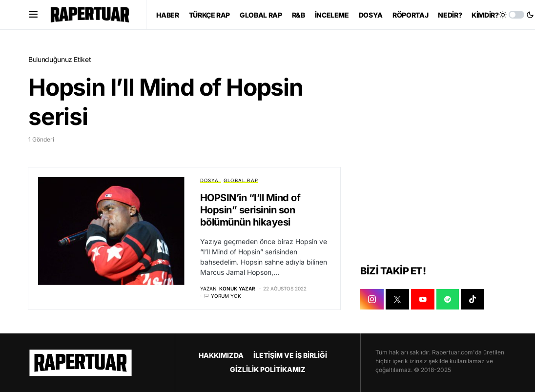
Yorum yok (226, 296)
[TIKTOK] (473, 299)
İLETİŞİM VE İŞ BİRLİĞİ (290, 355)
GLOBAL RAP (241, 180)
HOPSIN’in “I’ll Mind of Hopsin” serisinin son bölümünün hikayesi (250, 210)
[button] (33, 15)
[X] (397, 299)
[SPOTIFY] (448, 299)
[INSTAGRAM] (372, 299)
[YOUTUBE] (423, 299)
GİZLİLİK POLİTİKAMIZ (268, 369)
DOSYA (210, 180)
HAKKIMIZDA (221, 355)
